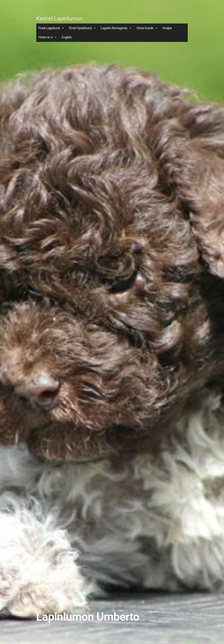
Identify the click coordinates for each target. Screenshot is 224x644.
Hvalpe (167, 28)
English (67, 37)
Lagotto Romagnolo (116, 28)
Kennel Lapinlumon (59, 19)
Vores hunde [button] (147, 28)
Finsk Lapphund (52, 28)
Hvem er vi (48, 37)
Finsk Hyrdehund (82, 28)
